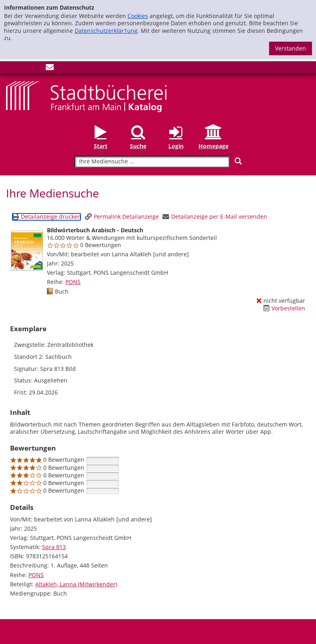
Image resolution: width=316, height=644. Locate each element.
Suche (138, 146)
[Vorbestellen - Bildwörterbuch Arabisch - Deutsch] (284, 308)
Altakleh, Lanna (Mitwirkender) (76, 584)
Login (176, 146)
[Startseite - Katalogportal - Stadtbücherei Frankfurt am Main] (86, 96)
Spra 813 (54, 547)
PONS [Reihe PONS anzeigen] (73, 282)
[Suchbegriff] (152, 162)
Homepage (214, 146)
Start (101, 146)
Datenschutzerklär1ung (106, 31)
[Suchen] (238, 161)
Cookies (138, 16)
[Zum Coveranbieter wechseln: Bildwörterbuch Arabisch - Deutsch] (27, 251)
